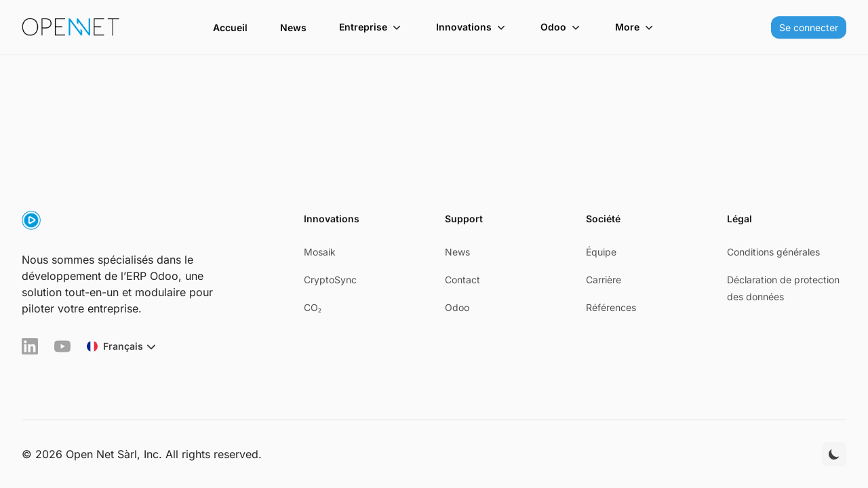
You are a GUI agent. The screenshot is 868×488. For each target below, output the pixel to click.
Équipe (601, 252)
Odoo (561, 27)
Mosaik (320, 252)
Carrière (604, 280)
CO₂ (313, 307)
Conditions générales (773, 252)
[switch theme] (834, 454)
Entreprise (371, 27)
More (635, 27)
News (293, 27)
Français (123, 346)
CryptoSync (330, 280)
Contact (462, 280)
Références (611, 307)
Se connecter (809, 27)
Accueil (230, 27)
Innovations (472, 27)
